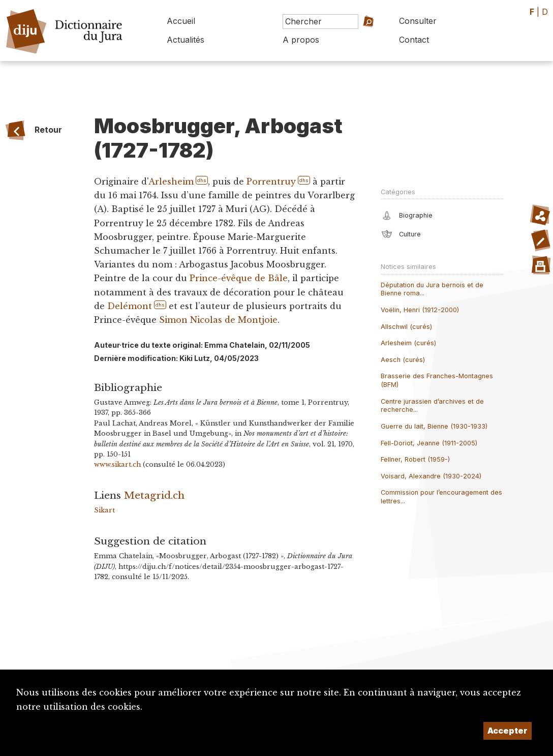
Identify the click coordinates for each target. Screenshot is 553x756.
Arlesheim (171, 182)
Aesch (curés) (403, 360)
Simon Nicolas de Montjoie (218, 320)
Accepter (508, 731)
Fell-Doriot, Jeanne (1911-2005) (429, 443)
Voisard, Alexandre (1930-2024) (431, 476)
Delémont (130, 306)
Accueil (181, 21)
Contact (414, 40)
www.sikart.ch (117, 464)
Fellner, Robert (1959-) (415, 459)
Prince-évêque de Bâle (239, 278)
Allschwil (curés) (406, 327)
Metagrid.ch (154, 495)
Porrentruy (271, 182)
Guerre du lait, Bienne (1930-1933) (434, 426)
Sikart (104, 510)
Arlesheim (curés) (408, 343)
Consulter (418, 21)
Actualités (186, 40)
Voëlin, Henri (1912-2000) (420, 310)
